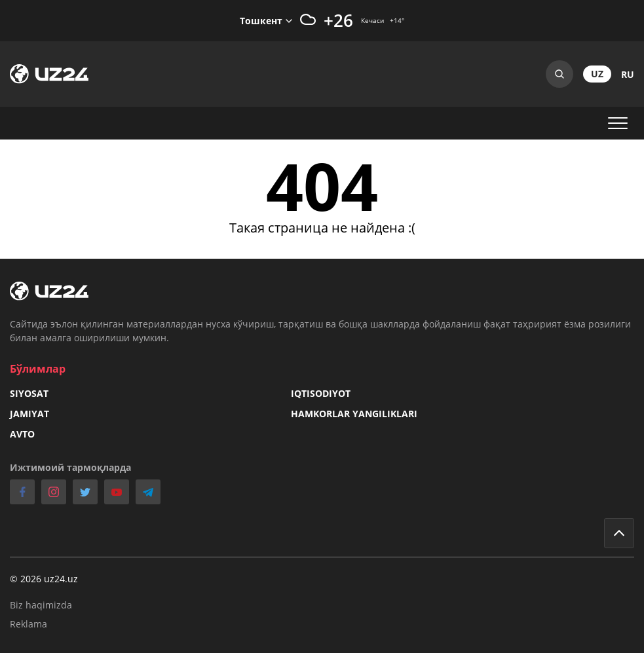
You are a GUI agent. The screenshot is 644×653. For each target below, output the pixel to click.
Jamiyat (29, 414)
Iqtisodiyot (321, 393)
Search (559, 74)
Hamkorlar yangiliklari (354, 414)
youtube (117, 492)
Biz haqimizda (41, 605)
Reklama (28, 624)
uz (597, 74)
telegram (148, 492)
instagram (54, 492)
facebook (22, 492)
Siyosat (29, 393)
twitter (85, 492)
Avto (22, 434)
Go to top (619, 533)
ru (628, 74)
